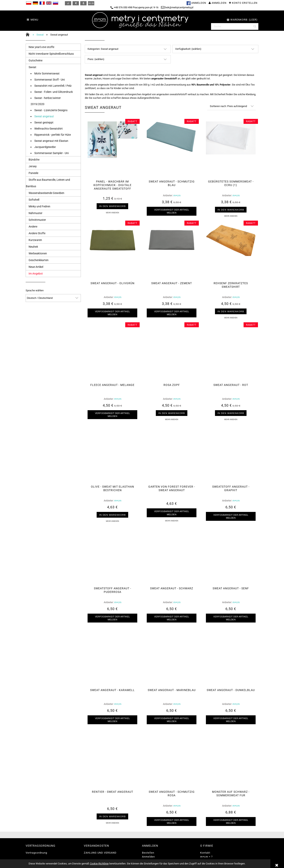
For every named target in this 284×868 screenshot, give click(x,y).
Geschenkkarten (39, 260)
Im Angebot (36, 274)
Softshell (34, 200)
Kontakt (205, 853)
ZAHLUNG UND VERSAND (100, 853)
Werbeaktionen (38, 253)
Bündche (34, 160)
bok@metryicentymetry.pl (177, 7)
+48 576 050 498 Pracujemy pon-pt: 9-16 (134, 7)
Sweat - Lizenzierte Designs (51, 110)
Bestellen (148, 853)
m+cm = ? (206, 857)
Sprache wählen (35, 291)
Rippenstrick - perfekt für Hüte (53, 135)
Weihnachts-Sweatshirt (49, 129)
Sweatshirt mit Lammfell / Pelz (53, 86)
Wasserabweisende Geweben (46, 193)
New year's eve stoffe (41, 47)
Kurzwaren (35, 240)
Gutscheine (35, 60)
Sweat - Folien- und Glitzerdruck (54, 92)
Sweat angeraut (44, 116)
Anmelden (148, 857)
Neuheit (33, 247)
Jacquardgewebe (45, 147)
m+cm (177, 195)
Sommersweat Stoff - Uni (50, 80)
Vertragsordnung (36, 853)
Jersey (33, 166)
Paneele (33, 173)
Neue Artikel (36, 267)
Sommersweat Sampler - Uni (51, 153)
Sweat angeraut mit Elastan (51, 141)
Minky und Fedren (39, 206)
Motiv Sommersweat (47, 73)
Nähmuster (35, 213)
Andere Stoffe (37, 233)
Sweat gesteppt (44, 122)
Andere (33, 227)
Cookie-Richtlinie (99, 864)
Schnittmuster (37, 220)
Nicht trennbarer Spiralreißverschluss (51, 54)
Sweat (32, 67)
